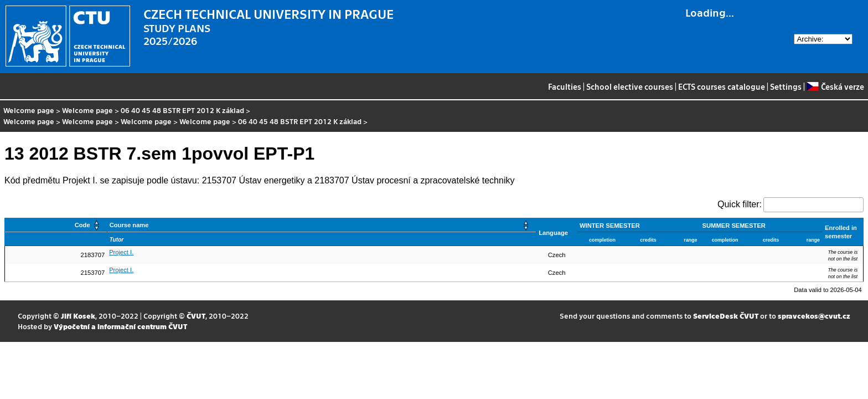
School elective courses (630, 86)
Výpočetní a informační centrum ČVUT (120, 326)
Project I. (121, 252)
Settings (786, 86)
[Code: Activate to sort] (56, 225)
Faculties (565, 86)
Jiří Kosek (78, 316)
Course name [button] (129, 225)
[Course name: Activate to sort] (322, 225)
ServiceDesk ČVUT (726, 316)
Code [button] (82, 225)
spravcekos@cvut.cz (814, 316)
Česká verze (835, 86)
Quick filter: (740, 204)
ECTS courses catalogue (722, 86)
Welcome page (29, 110)
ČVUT (196, 316)
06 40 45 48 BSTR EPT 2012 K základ (182, 110)
